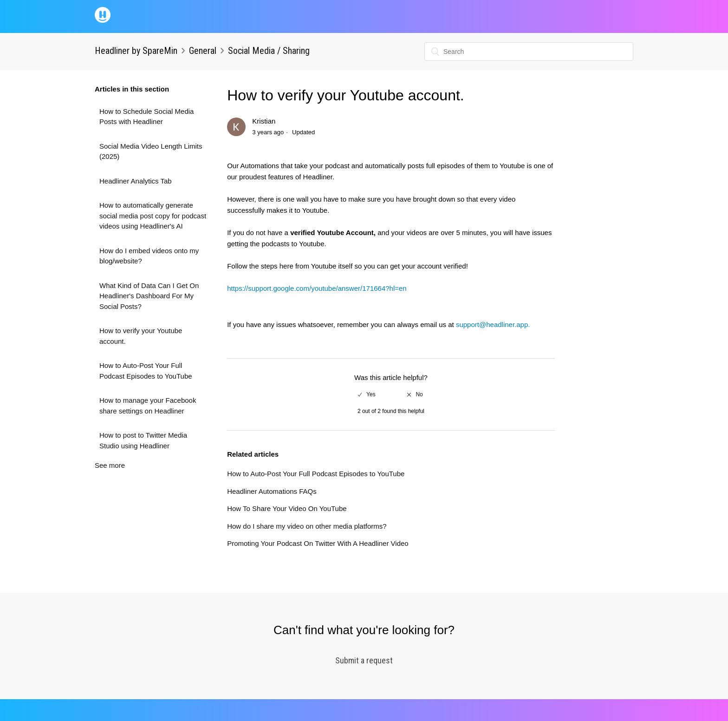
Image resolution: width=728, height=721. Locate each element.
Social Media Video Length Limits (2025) (151, 151)
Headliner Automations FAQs (272, 491)
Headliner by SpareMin (136, 51)
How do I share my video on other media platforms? (307, 526)
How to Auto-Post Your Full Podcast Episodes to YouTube (146, 371)
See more (110, 465)
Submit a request (364, 660)
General (203, 51)
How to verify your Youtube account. (141, 336)
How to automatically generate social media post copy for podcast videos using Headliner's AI (153, 216)
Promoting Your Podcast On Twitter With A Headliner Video (318, 543)
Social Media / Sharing (269, 51)
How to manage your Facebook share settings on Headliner (148, 406)
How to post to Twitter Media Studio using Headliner (143, 440)
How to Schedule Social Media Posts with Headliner (146, 117)
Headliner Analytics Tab (136, 181)
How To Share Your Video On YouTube (287, 508)
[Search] (529, 52)
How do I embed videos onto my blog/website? (149, 256)
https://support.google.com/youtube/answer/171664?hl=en (317, 288)
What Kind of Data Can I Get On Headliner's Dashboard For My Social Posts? (149, 296)
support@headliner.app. (493, 324)
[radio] (367, 394)
